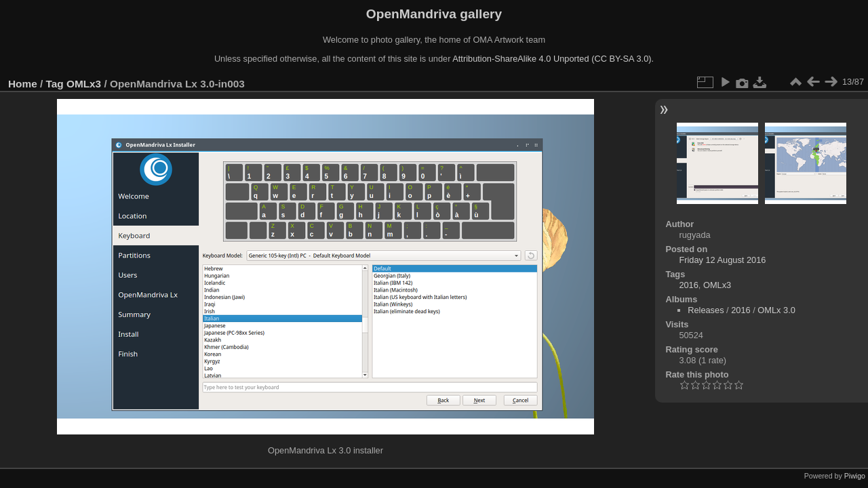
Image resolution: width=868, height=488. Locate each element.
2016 (688, 285)
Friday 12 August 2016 (722, 260)
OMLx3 (84, 84)
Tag (55, 84)
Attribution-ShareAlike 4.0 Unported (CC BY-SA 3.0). (553, 59)
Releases (706, 310)
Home (23, 84)
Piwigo (855, 476)
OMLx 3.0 (776, 310)
